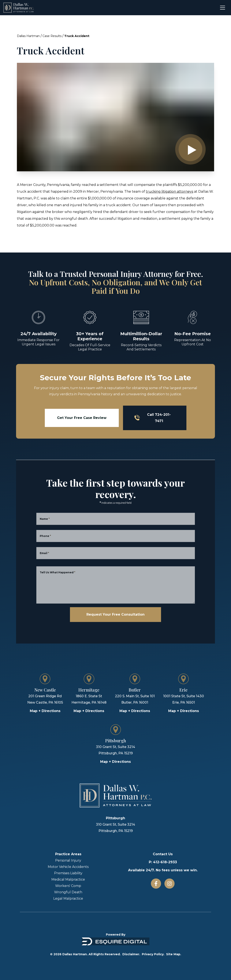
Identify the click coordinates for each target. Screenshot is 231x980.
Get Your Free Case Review (82, 418)
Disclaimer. (131, 954)
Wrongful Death (68, 892)
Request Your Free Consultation (115, 614)
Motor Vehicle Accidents (68, 867)
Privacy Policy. (153, 954)
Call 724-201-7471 (153, 418)
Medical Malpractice (68, 879)
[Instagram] (169, 884)
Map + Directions (45, 711)
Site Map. (174, 954)
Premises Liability (68, 873)
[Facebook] (156, 884)
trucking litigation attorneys (169, 191)
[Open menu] (223, 8)
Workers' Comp (68, 886)
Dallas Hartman (28, 36)
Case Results (52, 36)
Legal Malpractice (68, 898)
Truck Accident (77, 36)
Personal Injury (68, 860)
